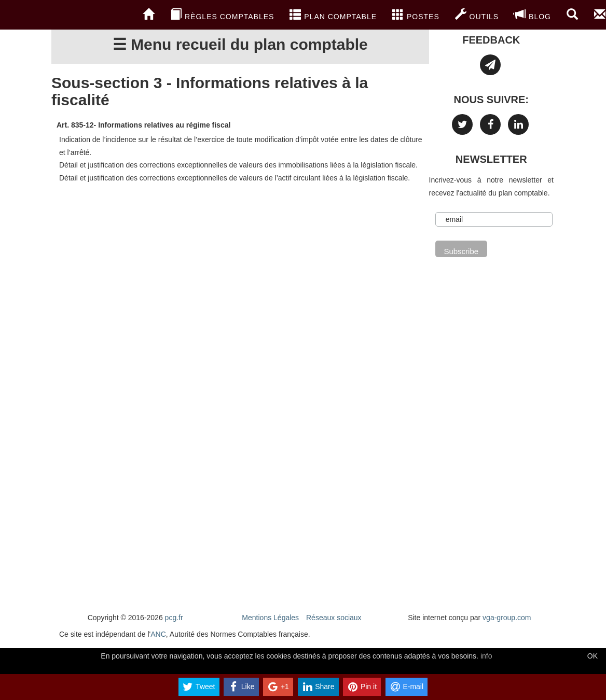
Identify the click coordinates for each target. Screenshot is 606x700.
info (486, 656)
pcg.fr (174, 618)
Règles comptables (222, 15)
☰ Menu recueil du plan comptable (240, 44)
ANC (158, 634)
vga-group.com (507, 618)
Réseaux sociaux (334, 618)
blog (533, 15)
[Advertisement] (240, 277)
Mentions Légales (270, 618)
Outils (477, 15)
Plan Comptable (333, 15)
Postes (416, 15)
